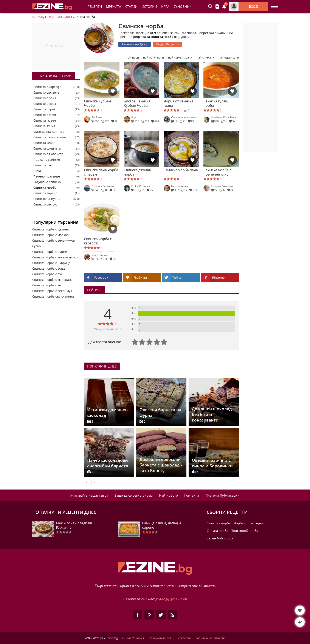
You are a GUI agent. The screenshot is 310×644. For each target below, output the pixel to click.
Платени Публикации (222, 495)
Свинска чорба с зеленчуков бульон (53, 243)
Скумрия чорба (219, 523)
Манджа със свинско (49, 132)
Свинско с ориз (45, 98)
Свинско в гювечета (48, 154)
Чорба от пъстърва (249, 523)
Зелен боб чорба (220, 538)
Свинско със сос (45, 204)
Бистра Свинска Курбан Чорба (137, 103)
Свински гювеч (45, 120)
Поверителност (160, 638)
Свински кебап (44, 143)
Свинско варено (45, 193)
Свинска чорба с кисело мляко (55, 257)
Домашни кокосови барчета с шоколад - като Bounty (161, 465)
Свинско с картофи (47, 87)
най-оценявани (229, 58)
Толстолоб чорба (245, 531)
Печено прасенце (47, 176)
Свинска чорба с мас (48, 285)
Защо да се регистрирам (134, 495)
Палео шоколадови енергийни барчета (108, 463)
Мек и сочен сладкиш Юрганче (74, 525)
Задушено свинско (47, 182)
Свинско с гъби (45, 115)
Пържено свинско (47, 160)
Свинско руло (43, 165)
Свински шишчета (47, 148)
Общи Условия (133, 638)
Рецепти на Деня (135, 44)
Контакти (192, 495)
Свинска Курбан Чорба (97, 103)
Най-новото (168, 495)
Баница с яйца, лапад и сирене (161, 525)
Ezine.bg (38, 17)
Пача (37, 171)
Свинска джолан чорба (137, 172)
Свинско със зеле (46, 93)
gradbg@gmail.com (171, 599)
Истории (149, 6)
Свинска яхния (44, 126)
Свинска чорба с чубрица (51, 263)
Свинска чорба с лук (47, 274)
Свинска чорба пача (181, 170)
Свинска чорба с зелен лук (52, 291)
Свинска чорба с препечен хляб (217, 172)
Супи (66, 17)
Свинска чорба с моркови (51, 235)
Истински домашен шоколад (107, 412)
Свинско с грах (44, 109)
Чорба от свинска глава (178, 103)
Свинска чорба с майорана (52, 280)
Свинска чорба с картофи (98, 241)
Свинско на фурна (47, 199)
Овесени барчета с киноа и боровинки (212, 463)
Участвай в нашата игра (89, 495)
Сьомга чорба (217, 531)
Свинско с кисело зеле (50, 137)
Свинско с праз (45, 104)
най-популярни (153, 58)
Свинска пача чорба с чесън (101, 172)
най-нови (133, 58)
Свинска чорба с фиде (49, 268)
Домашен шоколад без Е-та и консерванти (212, 414)
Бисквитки (183, 638)
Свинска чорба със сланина (53, 296)
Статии (131, 6)
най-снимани (205, 58)
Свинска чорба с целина (50, 229)
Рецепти (95, 6)
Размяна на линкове (211, 638)
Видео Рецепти (167, 44)
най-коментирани (180, 58)
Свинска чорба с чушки (50, 252)
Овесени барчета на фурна (160, 412)
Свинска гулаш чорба (216, 103)
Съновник (182, 6)
